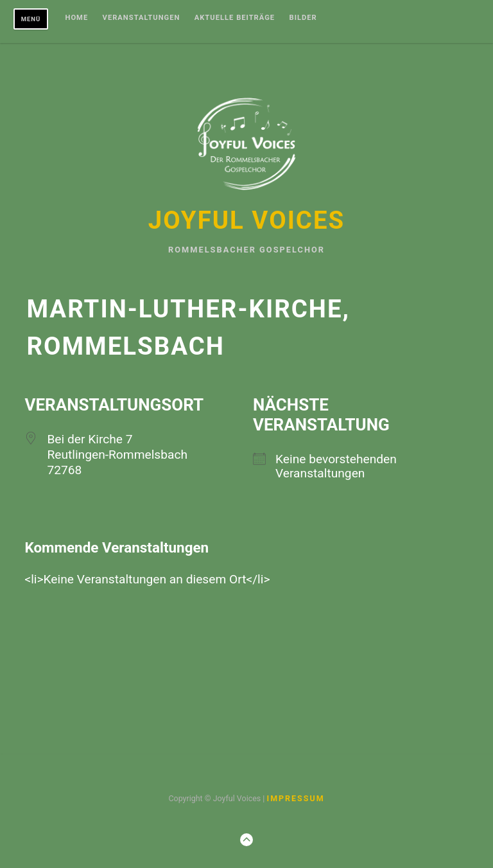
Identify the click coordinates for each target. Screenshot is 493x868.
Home (77, 18)
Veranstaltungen (142, 18)
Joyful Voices (246, 220)
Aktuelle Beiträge (235, 18)
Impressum (295, 798)
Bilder (303, 18)
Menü (31, 19)
